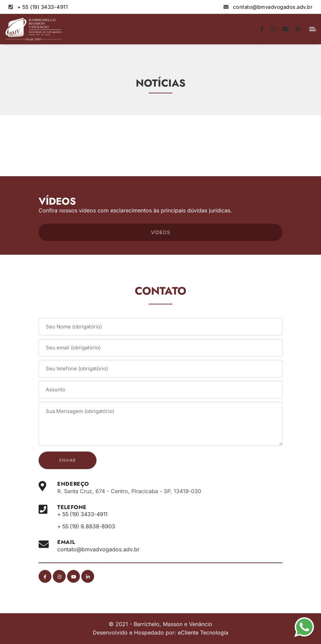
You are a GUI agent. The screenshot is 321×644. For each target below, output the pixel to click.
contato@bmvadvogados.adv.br (273, 7)
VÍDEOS (161, 232)
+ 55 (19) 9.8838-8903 (87, 526)
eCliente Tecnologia (203, 632)
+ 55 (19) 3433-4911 (43, 7)
